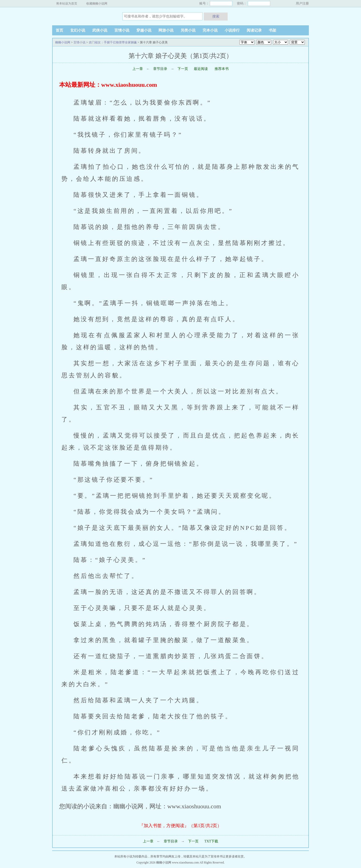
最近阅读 (201, 69)
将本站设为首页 (67, 4)
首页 (59, 30)
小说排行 (232, 30)
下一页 (183, 69)
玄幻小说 (78, 30)
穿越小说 (144, 30)
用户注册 (302, 3)
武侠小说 (100, 30)
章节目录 (160, 69)
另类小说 (188, 30)
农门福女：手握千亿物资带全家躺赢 (113, 42)
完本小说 (210, 30)
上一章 (138, 69)
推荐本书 (221, 69)
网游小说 (166, 30)
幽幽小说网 (83, 16)
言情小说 (122, 30)
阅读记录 (254, 30)
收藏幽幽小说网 (97, 4)
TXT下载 (211, 841)
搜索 (216, 16)
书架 (273, 30)
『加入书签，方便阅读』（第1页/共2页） (180, 826)
